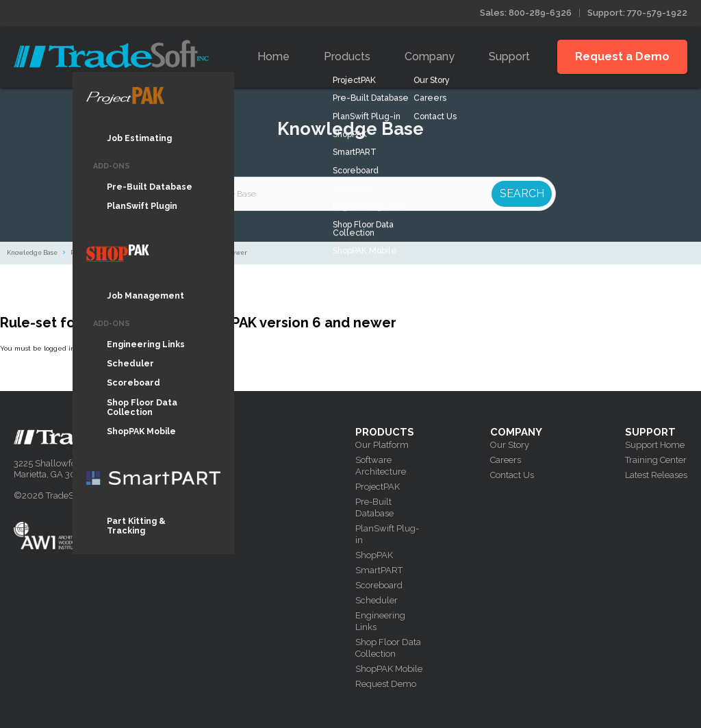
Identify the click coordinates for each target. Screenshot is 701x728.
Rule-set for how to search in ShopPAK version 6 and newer (159, 253)
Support (509, 57)
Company (430, 57)
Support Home (655, 445)
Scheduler (377, 600)
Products (347, 57)
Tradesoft (111, 54)
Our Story (510, 445)
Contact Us (512, 475)
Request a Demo (622, 57)
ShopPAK (374, 555)
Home (273, 57)
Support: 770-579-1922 (637, 13)
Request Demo (386, 684)
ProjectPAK (378, 487)
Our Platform (382, 445)
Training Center (656, 460)
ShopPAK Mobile (389, 669)
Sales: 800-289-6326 (526, 13)
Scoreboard (379, 585)
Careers (506, 460)
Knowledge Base (32, 253)
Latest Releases (656, 475)
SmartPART (379, 570)
